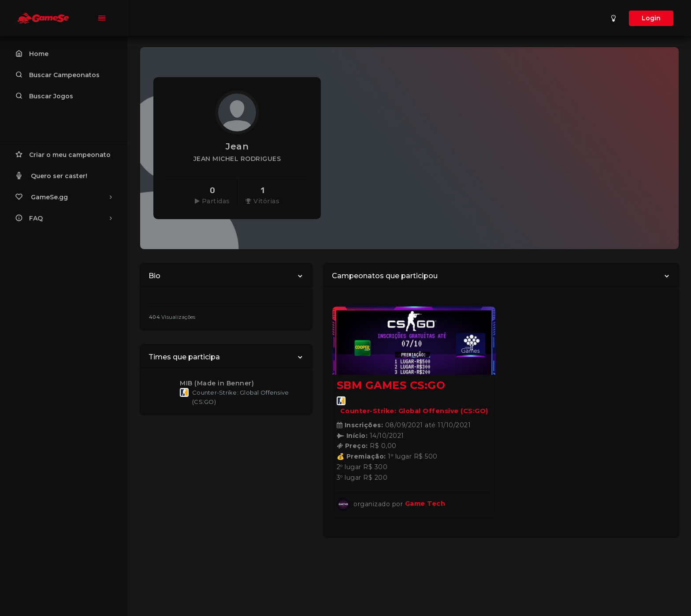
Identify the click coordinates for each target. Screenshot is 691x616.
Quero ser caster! (51, 175)
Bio (154, 276)
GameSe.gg (64, 197)
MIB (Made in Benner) (217, 383)
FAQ (64, 218)
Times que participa (184, 357)
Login (651, 18)
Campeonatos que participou (385, 276)
